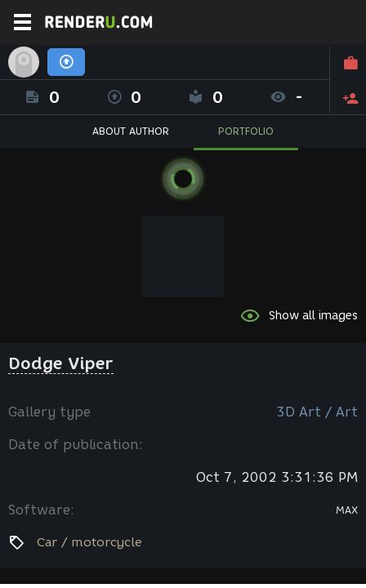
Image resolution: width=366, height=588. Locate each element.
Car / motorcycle (89, 542)
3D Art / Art (317, 412)
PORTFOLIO (246, 131)
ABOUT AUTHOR (131, 131)
